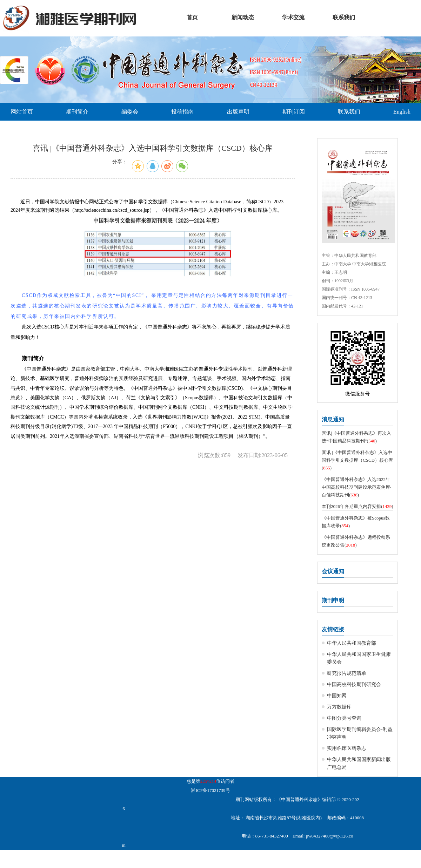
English (402, 112)
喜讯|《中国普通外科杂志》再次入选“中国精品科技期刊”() (356, 437)
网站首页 (22, 112)
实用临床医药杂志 (347, 748)
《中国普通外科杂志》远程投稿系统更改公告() (356, 541)
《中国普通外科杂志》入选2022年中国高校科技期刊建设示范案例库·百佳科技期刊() (356, 487)
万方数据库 (339, 707)
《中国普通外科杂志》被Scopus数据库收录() (356, 522)
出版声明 (238, 112)
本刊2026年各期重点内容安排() (357, 506)
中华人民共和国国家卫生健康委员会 (359, 658)
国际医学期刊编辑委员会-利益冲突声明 (360, 733)
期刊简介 (77, 112)
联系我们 (349, 112)
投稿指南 (182, 112)
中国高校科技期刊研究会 (354, 684)
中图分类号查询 (344, 718)
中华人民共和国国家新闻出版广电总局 (359, 763)
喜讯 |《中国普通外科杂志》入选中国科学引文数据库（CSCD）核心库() (357, 460)
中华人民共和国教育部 (352, 643)
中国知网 (337, 696)
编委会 (130, 112)
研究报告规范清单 (347, 673)
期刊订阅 (294, 112)
